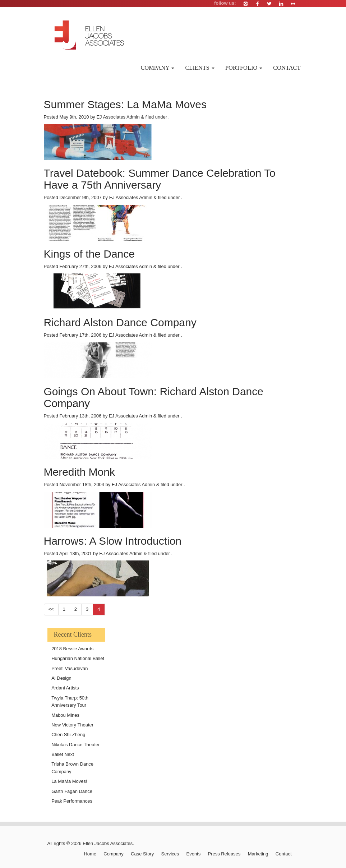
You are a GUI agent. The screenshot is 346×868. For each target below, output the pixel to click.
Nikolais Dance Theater (75, 745)
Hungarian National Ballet (78, 658)
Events (194, 854)
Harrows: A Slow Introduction (113, 541)
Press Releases (224, 854)
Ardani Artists (65, 688)
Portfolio (244, 68)
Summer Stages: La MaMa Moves (125, 104)
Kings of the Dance (89, 254)
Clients (200, 68)
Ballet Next (63, 754)
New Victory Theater (72, 725)
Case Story (142, 854)
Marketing (258, 854)
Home (90, 854)
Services (170, 854)
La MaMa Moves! (69, 781)
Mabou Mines (65, 715)
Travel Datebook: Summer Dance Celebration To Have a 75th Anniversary (160, 179)
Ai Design (61, 678)
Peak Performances (72, 801)
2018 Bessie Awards (72, 649)
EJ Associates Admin (118, 117)
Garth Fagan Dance (72, 791)
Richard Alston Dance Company (120, 322)
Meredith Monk (79, 472)
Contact (287, 68)
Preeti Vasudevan (70, 668)
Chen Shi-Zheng (68, 735)
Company (157, 68)
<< (51, 609)
